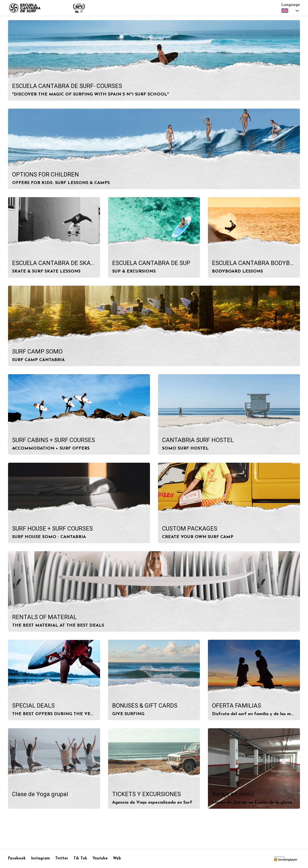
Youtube (100, 858)
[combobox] (291, 11)
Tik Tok (80, 858)
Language (291, 5)
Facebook (17, 858)
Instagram (41, 858)
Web (117, 858)
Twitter (62, 858)
